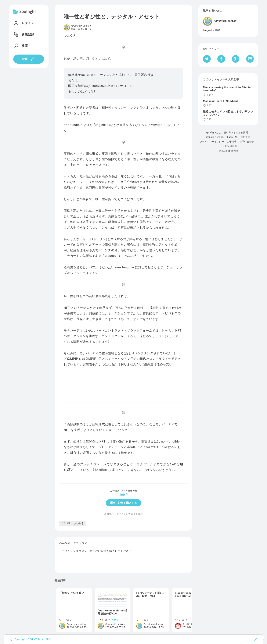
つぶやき (73, 523)
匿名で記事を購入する (124, 503)
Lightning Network (214, 137)
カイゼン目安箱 (228, 146)
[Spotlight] (25, 15)
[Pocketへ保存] (250, 59)
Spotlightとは (213, 133)
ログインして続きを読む (130, 514)
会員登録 (109, 514)
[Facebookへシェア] (221, 59)
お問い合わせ (247, 142)
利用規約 (245, 137)
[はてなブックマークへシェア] (236, 59)
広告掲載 (232, 142)
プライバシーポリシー (212, 142)
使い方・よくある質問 (236, 133)
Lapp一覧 (232, 137)
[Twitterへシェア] (207, 59)
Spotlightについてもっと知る (33, 639)
